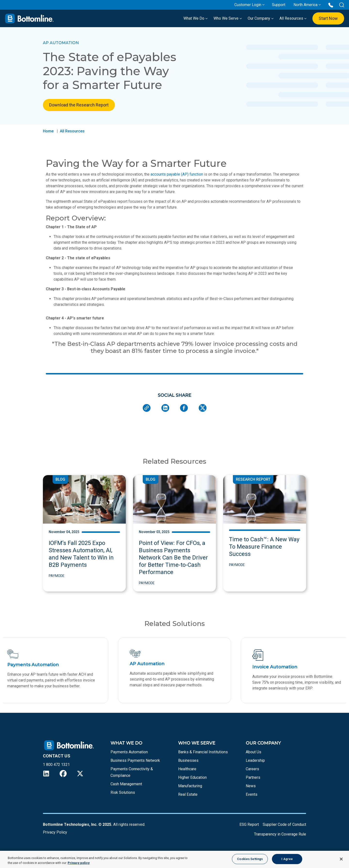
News (251, 790)
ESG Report (249, 828)
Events (252, 798)
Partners (253, 781)
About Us (254, 756)
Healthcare (187, 773)
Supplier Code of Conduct (284, 828)
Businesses (188, 764)
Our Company (261, 18)
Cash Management (126, 788)
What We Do (196, 18)
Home (48, 131)
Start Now (328, 18)
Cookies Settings (250, 859)
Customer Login (248, 5)
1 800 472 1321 (56, 768)
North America (305, 5)
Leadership (255, 764)
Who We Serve (228, 18)
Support (279, 5)
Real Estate (188, 798)
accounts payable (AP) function (177, 174)
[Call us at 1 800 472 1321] (331, 5)
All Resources (293, 18)
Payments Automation (129, 756)
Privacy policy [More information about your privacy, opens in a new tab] (79, 863)
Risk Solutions (123, 796)
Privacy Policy (55, 836)
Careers (252, 773)
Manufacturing (190, 790)
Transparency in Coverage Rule (280, 838)
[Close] (341, 859)
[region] (174, 859)
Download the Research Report (79, 105)
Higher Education (192, 781)
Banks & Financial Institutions (203, 756)
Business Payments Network (135, 764)
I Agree (287, 859)
